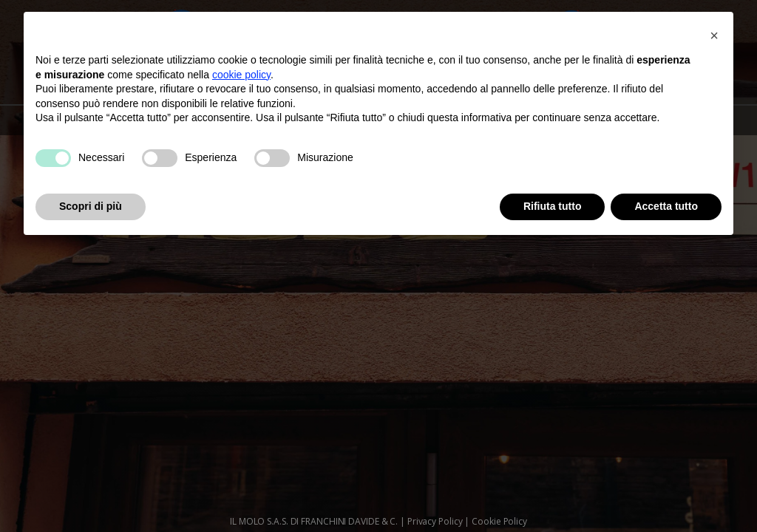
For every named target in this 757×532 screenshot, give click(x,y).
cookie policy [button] (241, 75)
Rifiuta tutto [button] (553, 206)
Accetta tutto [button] (666, 206)
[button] (714, 35)
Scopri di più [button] (91, 206)
